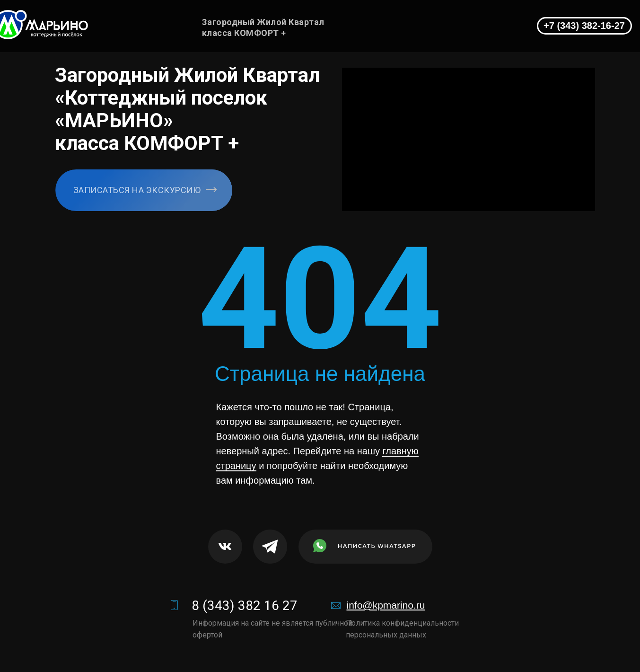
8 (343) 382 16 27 (245, 606)
